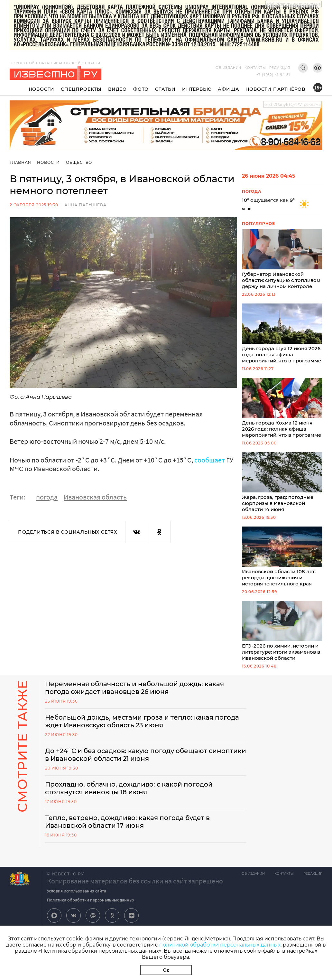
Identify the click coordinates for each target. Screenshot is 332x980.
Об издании (228, 68)
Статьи (165, 89)
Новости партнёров (275, 89)
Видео (117, 89)
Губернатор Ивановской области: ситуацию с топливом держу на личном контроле (282, 259)
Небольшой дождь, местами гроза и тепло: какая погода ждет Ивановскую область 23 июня (142, 721)
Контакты (255, 68)
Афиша (228, 89)
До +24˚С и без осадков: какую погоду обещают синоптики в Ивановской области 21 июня (146, 755)
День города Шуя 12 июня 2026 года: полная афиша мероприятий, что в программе (282, 334)
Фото (141, 89)
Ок (166, 970)
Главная (20, 162)
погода (47, 497)
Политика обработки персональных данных (91, 900)
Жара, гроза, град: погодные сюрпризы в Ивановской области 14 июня (282, 482)
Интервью (197, 89)
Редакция (280, 68)
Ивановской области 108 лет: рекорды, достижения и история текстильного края (282, 557)
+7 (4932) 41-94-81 (273, 75)
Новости (42, 89)
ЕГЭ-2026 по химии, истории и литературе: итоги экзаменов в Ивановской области (282, 631)
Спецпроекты (81, 89)
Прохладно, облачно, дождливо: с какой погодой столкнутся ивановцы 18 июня (129, 788)
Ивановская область (95, 497)
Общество (79, 162)
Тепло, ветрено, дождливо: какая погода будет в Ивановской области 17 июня (127, 822)
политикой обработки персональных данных (220, 945)
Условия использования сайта (77, 891)
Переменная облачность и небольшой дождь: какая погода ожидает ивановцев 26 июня (134, 688)
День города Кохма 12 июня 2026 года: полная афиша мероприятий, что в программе (282, 408)
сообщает (210, 460)
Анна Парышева (85, 205)
